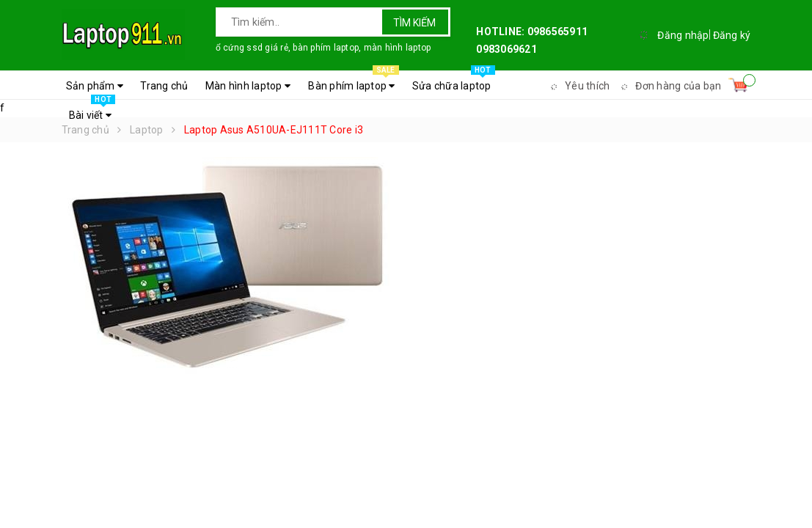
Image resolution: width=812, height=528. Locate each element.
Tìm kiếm (414, 23)
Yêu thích (578, 86)
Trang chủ (164, 86)
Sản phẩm (95, 86)
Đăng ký (732, 35)
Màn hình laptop (248, 86)
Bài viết (92, 111)
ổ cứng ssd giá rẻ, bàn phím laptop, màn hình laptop (323, 48)
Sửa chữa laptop (454, 82)
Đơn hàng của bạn (669, 86)
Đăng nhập (683, 35)
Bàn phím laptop (353, 82)
